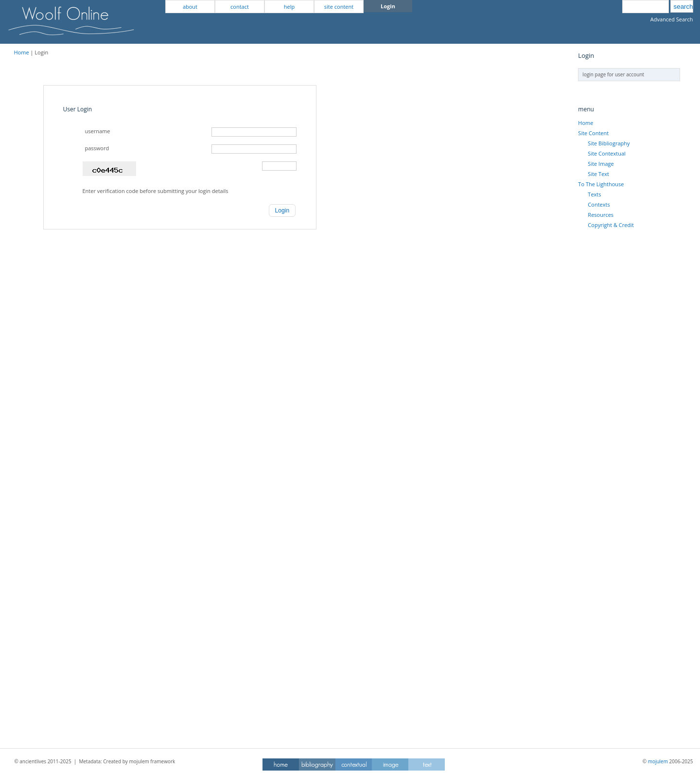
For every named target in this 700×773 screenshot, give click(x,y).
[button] (282, 211)
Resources (601, 215)
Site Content (593, 133)
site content (339, 7)
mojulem (658, 761)
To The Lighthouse (601, 184)
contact (240, 7)
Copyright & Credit (611, 225)
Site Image (601, 164)
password (97, 148)
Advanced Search (672, 19)
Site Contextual (606, 153)
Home (22, 52)
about (190, 7)
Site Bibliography (609, 143)
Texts (594, 194)
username (98, 131)
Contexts (599, 204)
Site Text (598, 174)
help (289, 7)
